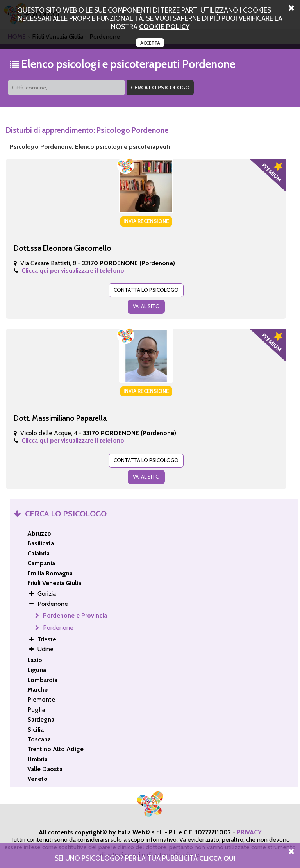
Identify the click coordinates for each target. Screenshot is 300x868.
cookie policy (164, 26)
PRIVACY (249, 832)
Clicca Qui (217, 858)
